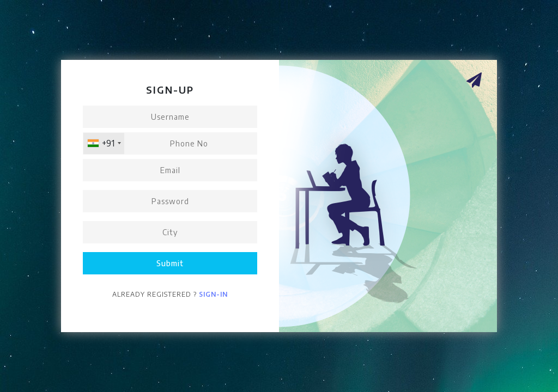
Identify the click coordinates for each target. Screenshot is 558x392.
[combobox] (104, 143)
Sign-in (213, 294)
